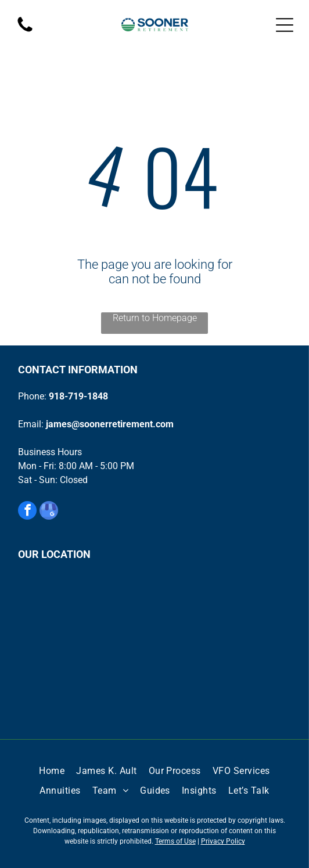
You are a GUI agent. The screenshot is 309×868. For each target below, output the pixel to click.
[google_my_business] (49, 512)
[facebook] (27, 512)
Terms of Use (175, 841)
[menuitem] (52, 771)
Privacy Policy (223, 841)
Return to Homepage (155, 318)
